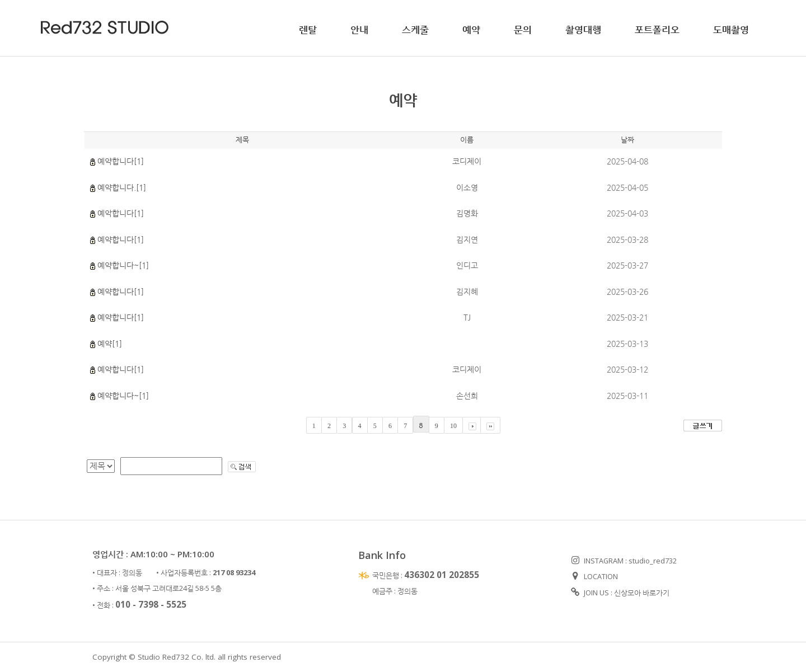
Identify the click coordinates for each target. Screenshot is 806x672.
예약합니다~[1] (123, 265)
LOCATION (594, 576)
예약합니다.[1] (122, 187)
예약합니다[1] (121, 161)
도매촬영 (731, 29)
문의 (523, 29)
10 (453, 426)
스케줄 (415, 29)
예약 (471, 29)
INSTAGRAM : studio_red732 (624, 561)
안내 (359, 29)
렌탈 (308, 29)
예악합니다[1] (121, 213)
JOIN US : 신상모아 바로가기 (620, 593)
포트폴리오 (657, 29)
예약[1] (110, 344)
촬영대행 (583, 29)
